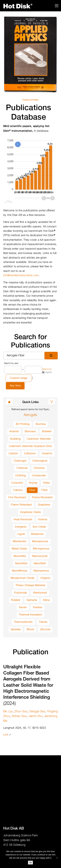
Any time (15, 386)
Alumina (41, 424)
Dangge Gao (37, 711)
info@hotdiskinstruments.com (21, 275)
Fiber (32, 490)
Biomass (30, 431)
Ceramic (47, 454)
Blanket (47, 431)
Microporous (41, 549)
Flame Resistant (42, 497)
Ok (30, 863)
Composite (39, 476)
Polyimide (20, 593)
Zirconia (45, 630)
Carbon (13, 454)
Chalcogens (40, 461)
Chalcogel (20, 461)
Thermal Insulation (30, 615)
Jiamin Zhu (35, 716)
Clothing (21, 476)
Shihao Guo (19, 716)
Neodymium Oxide (22, 578)
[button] (52, 402)
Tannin (23, 607)
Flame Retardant (21, 505)
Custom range (19, 378)
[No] (57, 858)
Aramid (14, 431)
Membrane (20, 541)
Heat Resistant (23, 520)
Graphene (44, 505)
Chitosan (22, 468)
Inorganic (21, 527)
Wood (30, 630)
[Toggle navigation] (57, 6)
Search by (47, 371)
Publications (30, 100)
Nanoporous (41, 571)
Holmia (43, 520)
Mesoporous (40, 541)
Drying (33, 483)
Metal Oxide (19, 549)
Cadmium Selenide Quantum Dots (30, 446)
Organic (45, 578)
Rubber (16, 600)
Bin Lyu (8, 711)
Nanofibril (40, 564)
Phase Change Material (30, 585)
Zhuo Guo (21, 711)
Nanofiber (21, 564)
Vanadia (16, 630)
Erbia (47, 483)
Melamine (37, 534)
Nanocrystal (40, 556)
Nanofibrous (20, 571)
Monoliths (20, 556)
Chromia (39, 468)
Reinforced (40, 593)
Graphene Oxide (30, 512)
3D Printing (22, 424)
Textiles (37, 607)
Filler (45, 490)
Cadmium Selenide (39, 439)
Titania (43, 622)
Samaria (32, 600)
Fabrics (18, 490)
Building (15, 439)
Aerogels (31, 415)
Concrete (17, 483)
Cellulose (30, 454)
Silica (46, 600)
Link (7, 735)
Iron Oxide (39, 527)
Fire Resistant (17, 497)
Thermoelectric (23, 622)
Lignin (21, 534)
